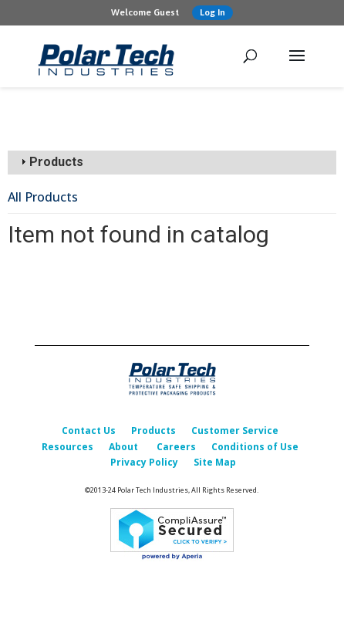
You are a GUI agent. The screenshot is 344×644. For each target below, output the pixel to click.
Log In (212, 12)
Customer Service (235, 430)
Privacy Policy (144, 462)
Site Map (215, 462)
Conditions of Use (255, 447)
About (123, 447)
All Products (43, 197)
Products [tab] (50, 162)
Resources (67, 447)
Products (153, 430)
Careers (176, 447)
